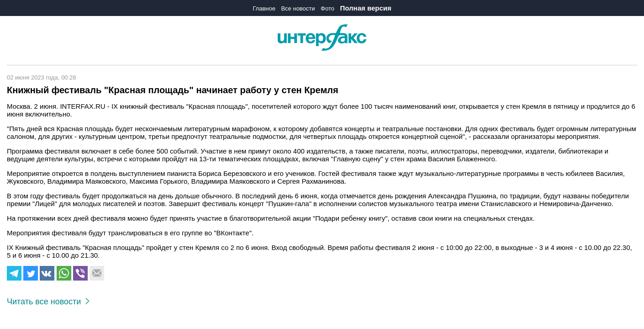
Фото (327, 8)
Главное (264, 8)
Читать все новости (48, 302)
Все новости (298, 8)
